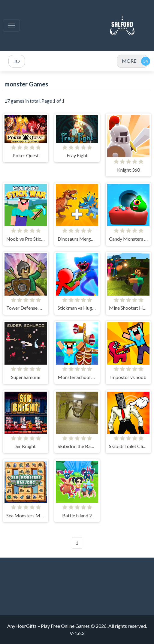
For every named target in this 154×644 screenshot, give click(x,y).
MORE (129, 61)
